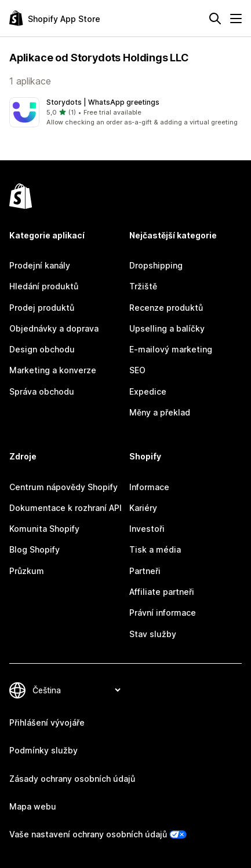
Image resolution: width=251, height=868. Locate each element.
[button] (126, 112)
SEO (137, 370)
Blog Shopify (34, 549)
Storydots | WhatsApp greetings (103, 102)
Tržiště (143, 286)
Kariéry (143, 508)
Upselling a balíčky (167, 328)
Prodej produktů (42, 308)
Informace (149, 487)
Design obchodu (42, 349)
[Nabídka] (236, 19)
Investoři (147, 529)
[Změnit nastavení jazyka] (76, 690)
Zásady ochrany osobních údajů (72, 779)
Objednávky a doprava (54, 328)
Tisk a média (155, 549)
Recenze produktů (166, 308)
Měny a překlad (160, 412)
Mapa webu (33, 806)
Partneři (145, 571)
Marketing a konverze (53, 370)
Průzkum (27, 571)
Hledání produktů (44, 286)
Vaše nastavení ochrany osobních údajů (88, 834)
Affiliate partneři (162, 592)
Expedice (148, 391)
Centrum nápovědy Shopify (63, 487)
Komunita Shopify (44, 529)
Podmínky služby (43, 750)
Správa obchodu (42, 391)
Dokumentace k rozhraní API (66, 508)
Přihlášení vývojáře (47, 722)
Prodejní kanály (40, 265)
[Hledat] (215, 19)
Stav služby (153, 634)
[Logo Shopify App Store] (55, 18)
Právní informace (163, 613)
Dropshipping (156, 265)
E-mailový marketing (171, 349)
